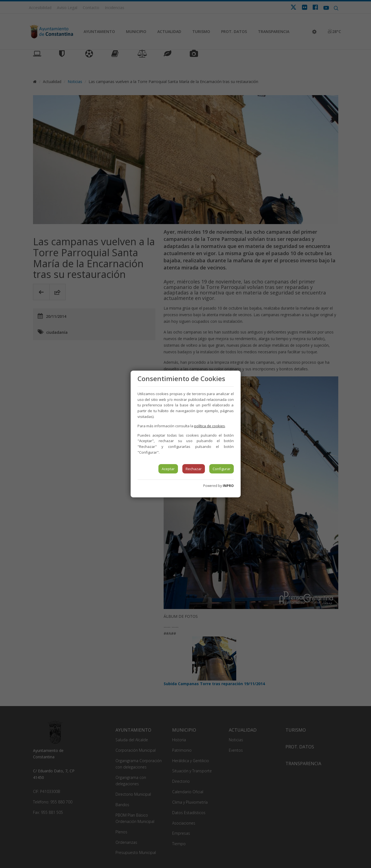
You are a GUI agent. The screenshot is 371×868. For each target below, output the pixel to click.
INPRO (228, 486)
